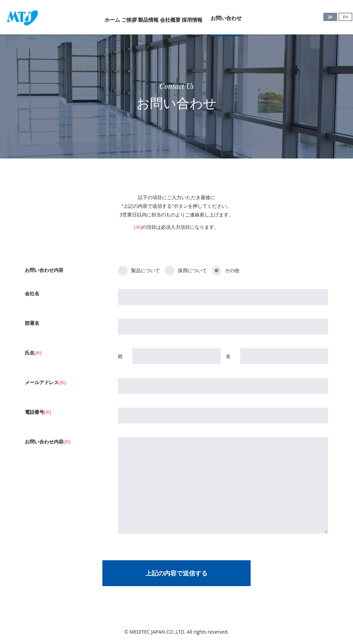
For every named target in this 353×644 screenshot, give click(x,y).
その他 (225, 270)
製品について (139, 270)
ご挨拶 (115, 16)
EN (345, 17)
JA (330, 17)
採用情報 (220, 16)
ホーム (85, 16)
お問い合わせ (261, 16)
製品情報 (148, 16)
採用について (186, 270)
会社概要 (184, 16)
